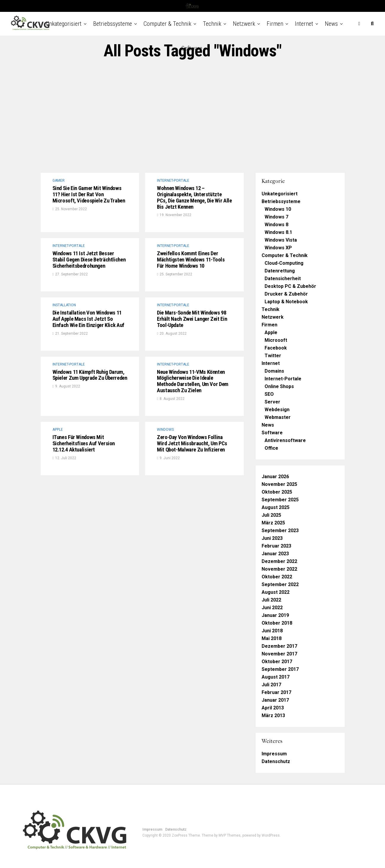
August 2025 (276, 507)
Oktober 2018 (277, 623)
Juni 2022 (272, 608)
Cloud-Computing (284, 263)
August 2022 (276, 592)
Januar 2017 (275, 700)
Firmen (275, 24)
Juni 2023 (272, 538)
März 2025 (273, 523)
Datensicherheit (283, 279)
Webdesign (277, 410)
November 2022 (279, 569)
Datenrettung (280, 271)
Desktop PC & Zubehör (290, 286)
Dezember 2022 (279, 561)
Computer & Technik (167, 24)
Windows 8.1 (278, 232)
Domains (274, 371)
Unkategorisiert (64, 24)
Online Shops (279, 386)
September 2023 (280, 530)
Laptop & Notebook (286, 302)
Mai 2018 (272, 638)
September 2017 (280, 669)
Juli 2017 (271, 685)
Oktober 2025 (277, 492)
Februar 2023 (276, 546)
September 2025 (280, 500)
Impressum (274, 754)
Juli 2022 (271, 600)
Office (271, 448)
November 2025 (279, 484)
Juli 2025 (271, 515)
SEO (269, 394)
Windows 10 (278, 209)
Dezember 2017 (279, 646)
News (331, 24)
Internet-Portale (283, 379)
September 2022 (280, 584)
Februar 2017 (276, 692)
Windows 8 (276, 225)
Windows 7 (276, 217)
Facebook (276, 348)
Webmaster (278, 417)
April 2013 (273, 708)
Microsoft (276, 340)
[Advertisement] (192, 117)
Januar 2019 (275, 615)
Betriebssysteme (113, 24)
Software (192, 48)
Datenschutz (276, 761)
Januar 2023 (275, 554)
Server (272, 402)
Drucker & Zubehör (286, 294)
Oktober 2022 (277, 577)
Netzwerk (244, 24)
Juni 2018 (272, 631)
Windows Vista (281, 240)
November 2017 (279, 654)
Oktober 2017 (277, 662)
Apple (271, 332)
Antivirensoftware (285, 440)
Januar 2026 (275, 477)
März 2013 (273, 715)
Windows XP (278, 248)
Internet (304, 24)
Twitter (273, 356)
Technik (212, 24)
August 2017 (276, 677)
